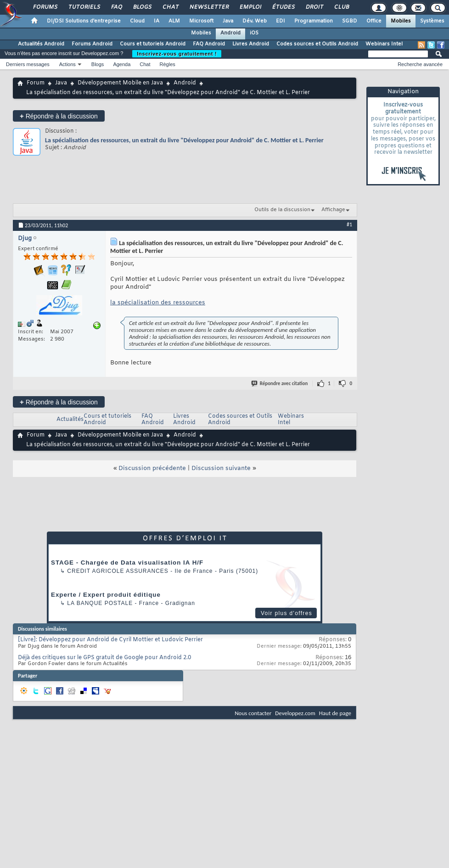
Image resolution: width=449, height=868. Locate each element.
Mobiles (401, 21)
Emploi (250, 7)
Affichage (333, 210)
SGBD (350, 21)
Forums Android (92, 44)
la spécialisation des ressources (158, 303)
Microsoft (201, 21)
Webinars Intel (384, 44)
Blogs (142, 7)
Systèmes (432, 21)
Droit (314, 7)
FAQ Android (209, 44)
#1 (349, 224)
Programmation (314, 21)
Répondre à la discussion (59, 116)
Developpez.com (295, 713)
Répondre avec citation (280, 384)
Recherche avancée (420, 64)
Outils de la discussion (282, 210)
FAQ (116, 7)
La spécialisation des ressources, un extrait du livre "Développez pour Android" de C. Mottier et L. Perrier (184, 140)
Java (228, 21)
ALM (174, 21)
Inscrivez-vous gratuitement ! (177, 54)
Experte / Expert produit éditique (106, 595)
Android (230, 33)
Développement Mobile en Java (120, 83)
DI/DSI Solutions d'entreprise (84, 21)
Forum (36, 83)
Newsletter (209, 7)
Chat (170, 7)
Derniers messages (28, 64)
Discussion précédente (152, 468)
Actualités (70, 420)
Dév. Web (255, 21)
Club (341, 7)
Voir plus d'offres (286, 613)
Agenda (122, 64)
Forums (45, 7)
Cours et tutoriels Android (153, 44)
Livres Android (251, 44)
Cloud (137, 21)
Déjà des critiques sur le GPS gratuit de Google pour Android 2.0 (104, 658)
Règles (168, 64)
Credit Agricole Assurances (118, 571)
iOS (254, 33)
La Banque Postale (100, 603)
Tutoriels (84, 7)
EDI (281, 21)
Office (374, 21)
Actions (67, 64)
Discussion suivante (221, 468)
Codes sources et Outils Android (317, 44)
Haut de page (335, 713)
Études (283, 7)
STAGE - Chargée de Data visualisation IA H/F (127, 563)
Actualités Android (41, 44)
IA (157, 21)
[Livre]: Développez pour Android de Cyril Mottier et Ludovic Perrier (110, 640)
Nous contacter (253, 713)
